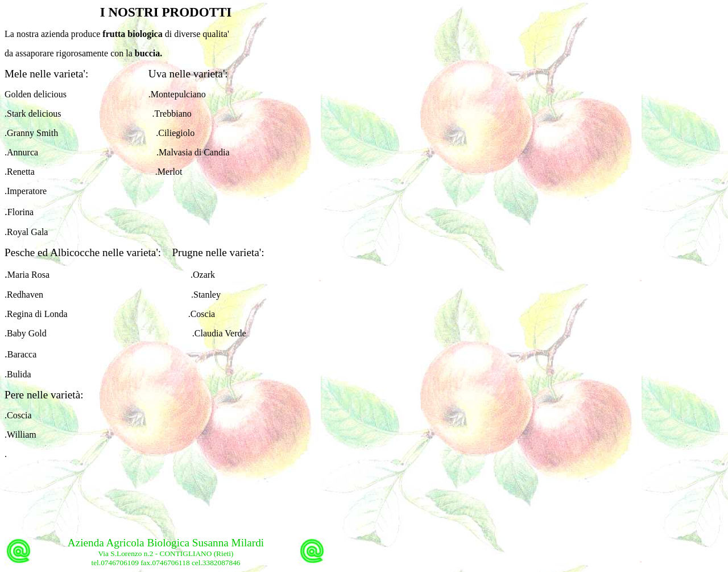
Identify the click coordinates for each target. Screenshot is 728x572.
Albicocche (75, 252)
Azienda (87, 543)
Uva (156, 74)
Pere (14, 395)
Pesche (20, 252)
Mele (16, 74)
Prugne (187, 252)
